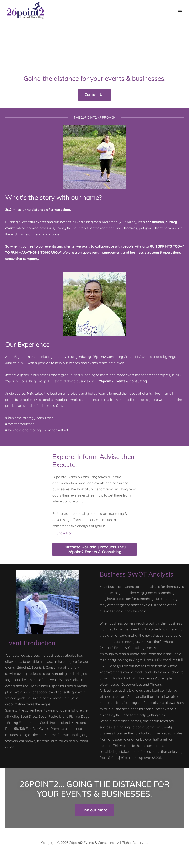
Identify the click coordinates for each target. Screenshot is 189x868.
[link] (25, 10)
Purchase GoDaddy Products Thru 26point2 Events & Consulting (95, 549)
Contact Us (94, 95)
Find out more (94, 810)
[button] (180, 10)
